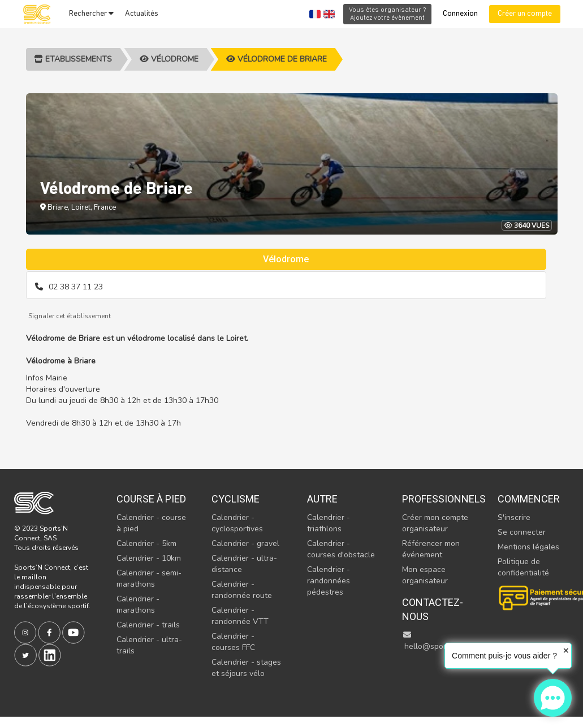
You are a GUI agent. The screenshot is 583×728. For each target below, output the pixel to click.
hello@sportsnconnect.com (452, 641)
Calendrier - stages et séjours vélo (246, 668)
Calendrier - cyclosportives (237, 523)
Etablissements (73, 59)
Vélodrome (169, 59)
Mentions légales (528, 547)
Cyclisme (236, 499)
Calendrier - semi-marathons (149, 578)
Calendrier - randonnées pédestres (329, 581)
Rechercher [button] (91, 14)
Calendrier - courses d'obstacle (341, 549)
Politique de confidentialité (523, 567)
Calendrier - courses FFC (233, 642)
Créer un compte (525, 14)
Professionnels (438, 499)
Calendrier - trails (148, 625)
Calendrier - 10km (149, 558)
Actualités (142, 14)
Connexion (460, 14)
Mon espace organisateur (425, 575)
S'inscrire (514, 517)
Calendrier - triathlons (329, 523)
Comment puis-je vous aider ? (504, 656)
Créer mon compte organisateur (435, 523)
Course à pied (151, 499)
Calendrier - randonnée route (242, 590)
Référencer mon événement (431, 549)
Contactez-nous (433, 610)
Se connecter (522, 532)
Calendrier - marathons (138, 604)
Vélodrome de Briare (277, 59)
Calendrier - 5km (146, 543)
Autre (322, 499)
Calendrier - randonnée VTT (240, 616)
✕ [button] (566, 651)
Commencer (529, 499)
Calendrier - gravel (245, 543)
